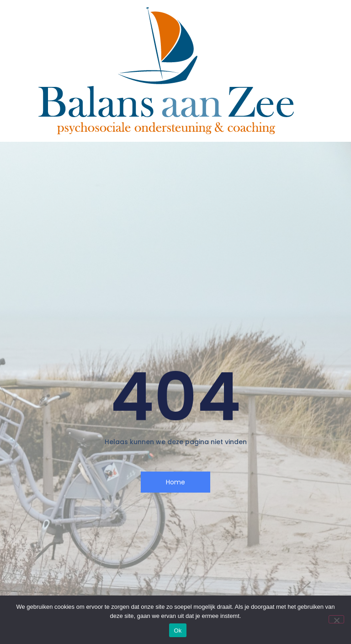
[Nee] (336, 619)
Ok (178, 631)
